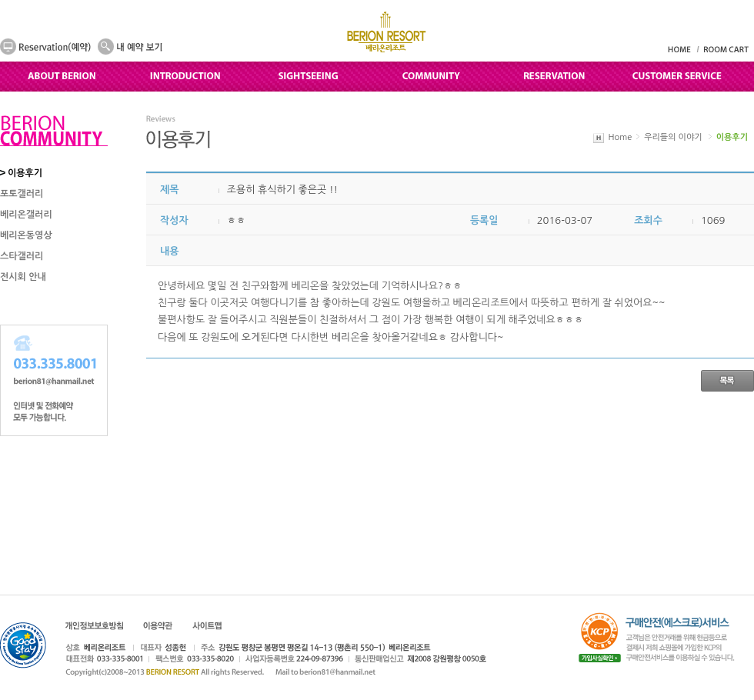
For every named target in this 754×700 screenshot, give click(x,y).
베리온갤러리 (26, 215)
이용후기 (25, 173)
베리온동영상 (26, 235)
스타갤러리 (22, 256)
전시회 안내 (23, 277)
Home (621, 137)
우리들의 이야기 (673, 137)
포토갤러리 (22, 194)
